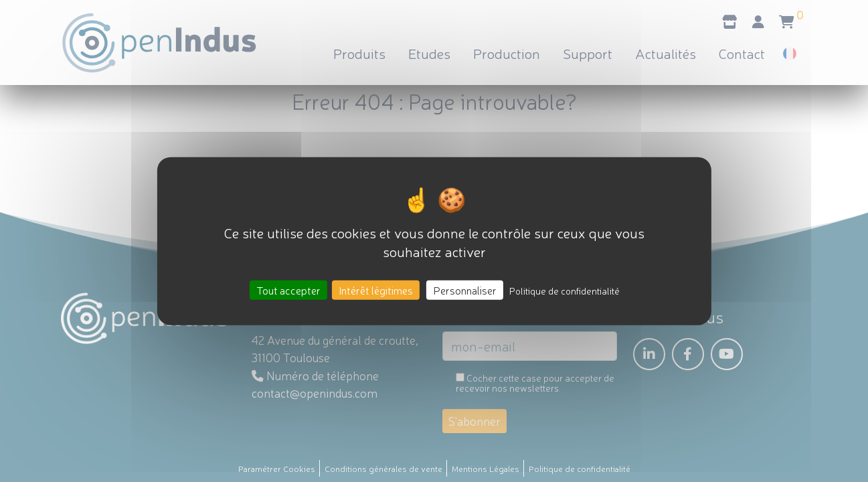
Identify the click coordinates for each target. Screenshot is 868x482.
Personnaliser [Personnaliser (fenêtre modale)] (465, 289)
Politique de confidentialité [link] (565, 290)
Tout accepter (288, 289)
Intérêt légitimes (376, 289)
